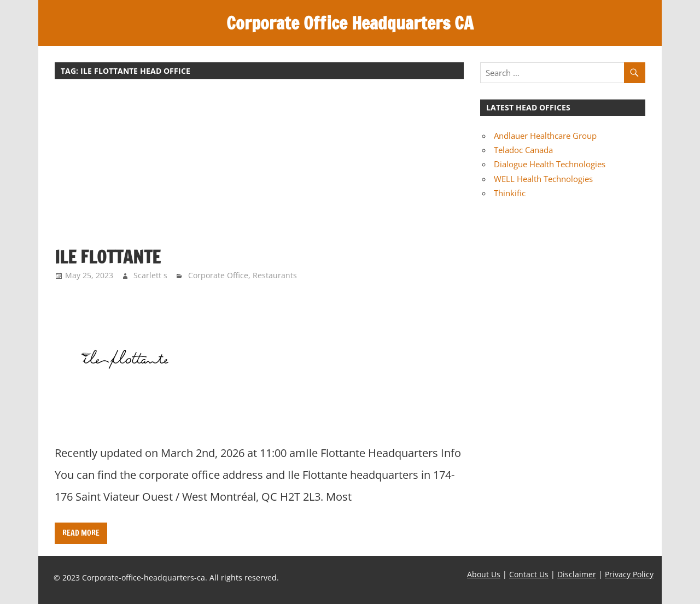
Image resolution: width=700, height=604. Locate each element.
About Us (484, 574)
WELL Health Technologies (543, 179)
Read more (81, 533)
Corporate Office (218, 275)
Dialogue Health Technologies (550, 164)
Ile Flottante (107, 257)
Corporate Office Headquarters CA (350, 23)
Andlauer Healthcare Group (545, 136)
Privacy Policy (629, 574)
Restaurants (275, 275)
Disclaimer (577, 574)
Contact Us (529, 574)
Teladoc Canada (523, 150)
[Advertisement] (259, 168)
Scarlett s (150, 275)
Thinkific (510, 193)
